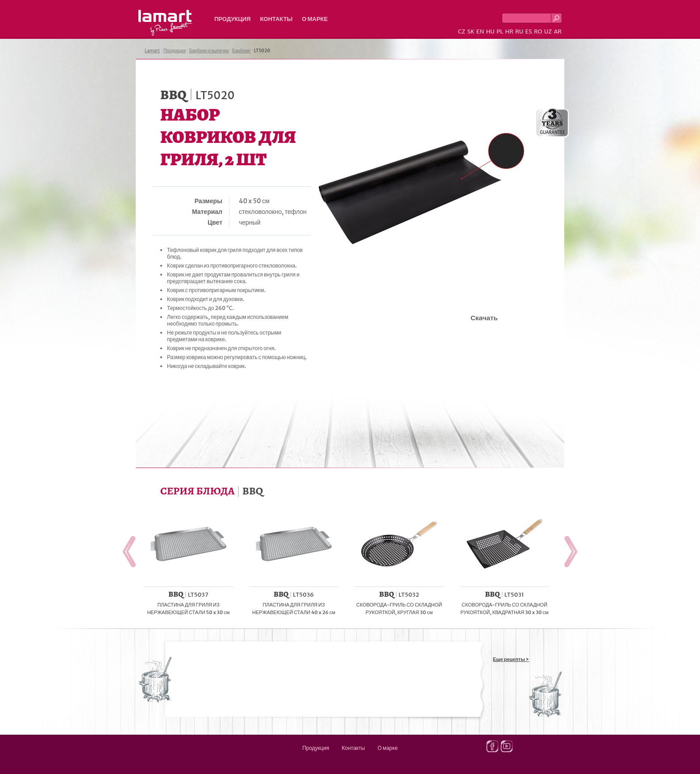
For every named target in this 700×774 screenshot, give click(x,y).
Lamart (165, 23)
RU (519, 31)
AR (558, 31)
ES (529, 31)
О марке (315, 19)
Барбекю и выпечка (209, 51)
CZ (462, 31)
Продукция (232, 19)
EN (480, 31)
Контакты (276, 19)
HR (509, 31)
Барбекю (241, 51)
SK (471, 31)
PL (500, 31)
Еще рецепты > (511, 659)
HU (490, 31)
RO (538, 31)
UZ (548, 31)
